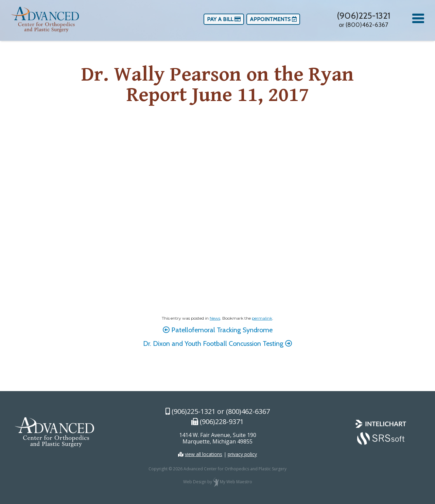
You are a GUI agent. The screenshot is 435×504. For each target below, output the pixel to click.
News (215, 318)
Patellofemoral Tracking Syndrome (218, 330)
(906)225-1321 (363, 16)
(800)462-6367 (248, 411)
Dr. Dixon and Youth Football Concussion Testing (217, 343)
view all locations (204, 454)
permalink (262, 318)
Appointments (273, 19)
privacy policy (242, 454)
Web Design (195, 482)
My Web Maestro (236, 482)
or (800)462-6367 (363, 25)
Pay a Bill (224, 19)
